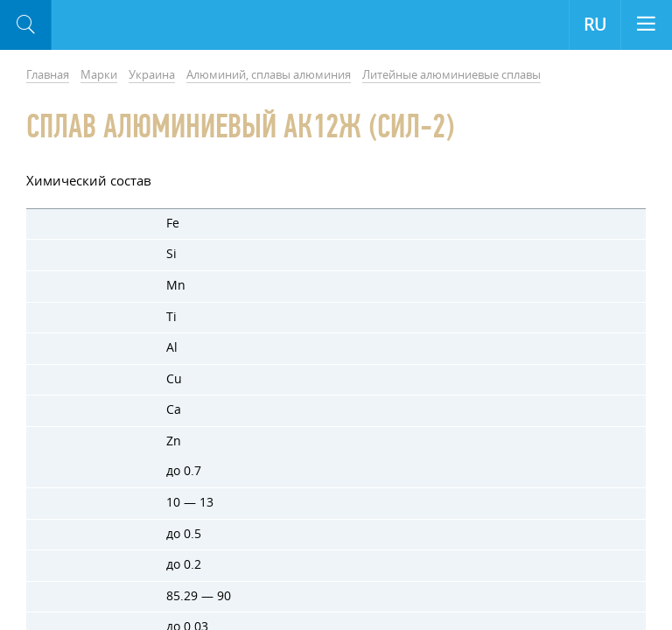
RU (595, 24)
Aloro (124, 25)
